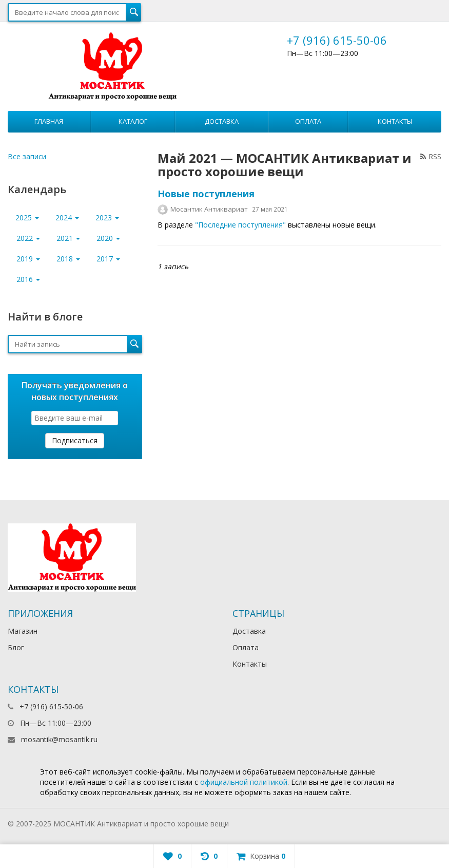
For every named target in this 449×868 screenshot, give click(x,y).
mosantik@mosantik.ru (59, 739)
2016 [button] (28, 279)
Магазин (23, 631)
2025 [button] (27, 218)
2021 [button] (68, 238)
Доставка (222, 121)
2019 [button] (28, 259)
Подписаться (75, 440)
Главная (49, 121)
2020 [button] (108, 238)
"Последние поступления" (240, 225)
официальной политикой (244, 782)
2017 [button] (108, 259)
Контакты (395, 121)
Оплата (308, 121)
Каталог (133, 121)
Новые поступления (206, 194)
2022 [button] (28, 238)
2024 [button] (67, 218)
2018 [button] (68, 259)
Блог (16, 647)
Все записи (27, 156)
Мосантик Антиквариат (209, 209)
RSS (431, 156)
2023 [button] (107, 218)
